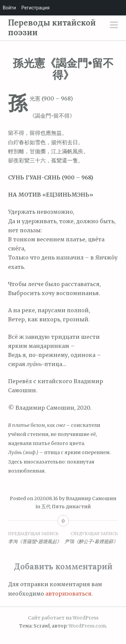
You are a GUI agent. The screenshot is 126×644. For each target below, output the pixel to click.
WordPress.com (87, 626)
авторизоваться (68, 594)
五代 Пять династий (66, 507)
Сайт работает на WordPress (63, 618)
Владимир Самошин (91, 498)
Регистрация (36, 8)
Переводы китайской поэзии (52, 28)
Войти (9, 8)
